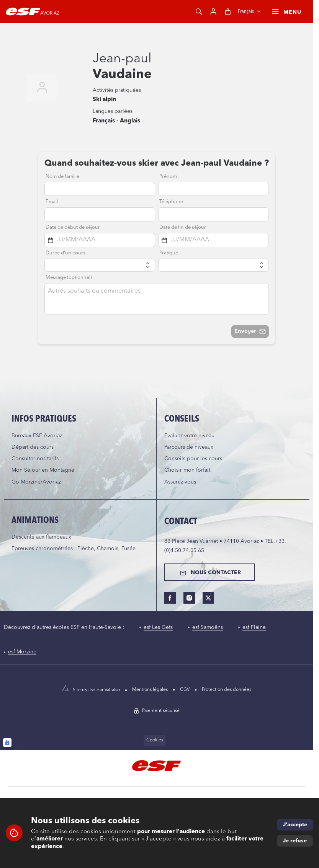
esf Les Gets (158, 627)
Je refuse (295, 841)
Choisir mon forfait (187, 470)
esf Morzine (22, 652)
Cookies (155, 740)
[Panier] (228, 11)
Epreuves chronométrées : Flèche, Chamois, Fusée (74, 549)
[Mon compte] (213, 11)
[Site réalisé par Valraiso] (97, 690)
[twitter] (208, 598)
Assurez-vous (180, 482)
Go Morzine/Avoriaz (36, 482)
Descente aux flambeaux (41, 537)
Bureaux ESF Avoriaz (37, 436)
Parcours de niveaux (189, 447)
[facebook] (170, 598)
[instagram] (189, 598)
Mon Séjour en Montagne (43, 470)
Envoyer (250, 331)
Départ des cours (33, 447)
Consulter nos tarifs (35, 459)
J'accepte (295, 825)
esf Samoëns (208, 627)
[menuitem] (156, 690)
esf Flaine (254, 627)
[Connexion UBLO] (7, 743)
